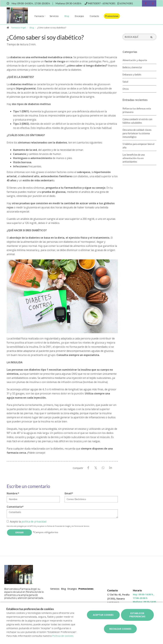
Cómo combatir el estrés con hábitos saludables (137, 121)
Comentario (15, 507)
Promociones (112, 16)
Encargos (79, 16)
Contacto (94, 16)
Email (69, 493)
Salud (125, 82)
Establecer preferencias (137, 615)
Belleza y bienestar (132, 68)
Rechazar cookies (120, 629)
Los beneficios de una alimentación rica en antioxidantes (134, 158)
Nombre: (13, 493)
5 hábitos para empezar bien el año (138, 146)
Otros (126, 89)
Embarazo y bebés (132, 75)
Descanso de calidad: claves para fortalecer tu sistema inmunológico (137, 133)
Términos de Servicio (82, 526)
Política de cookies (63, 636)
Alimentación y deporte (135, 60)
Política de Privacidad (55, 526)
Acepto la (27, 522)
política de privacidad (34, 522)
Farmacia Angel (18, 28)
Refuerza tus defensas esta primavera (137, 110)
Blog (67, 16)
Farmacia (39, 16)
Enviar (19, 532)
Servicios (54, 16)
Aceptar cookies (103, 615)
